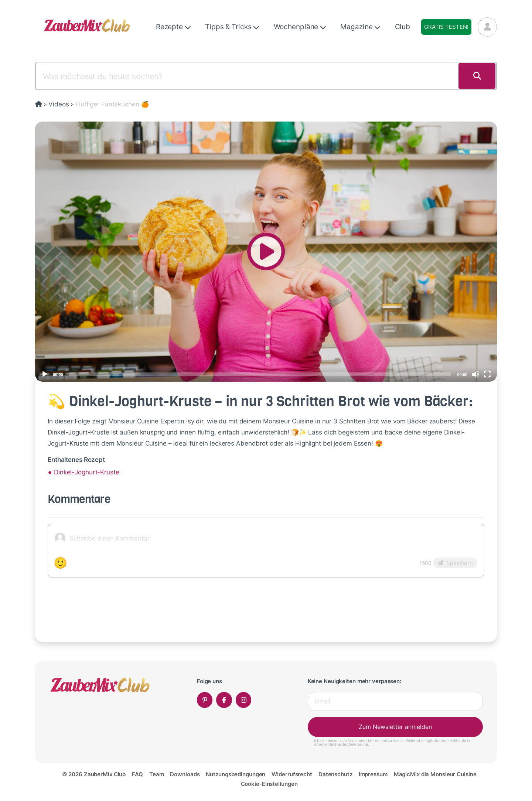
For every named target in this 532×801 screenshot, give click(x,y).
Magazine (360, 27)
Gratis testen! (446, 27)
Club (403, 27)
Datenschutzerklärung (348, 744)
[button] (266, 252)
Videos (59, 104)
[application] (266, 251)
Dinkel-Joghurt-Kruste (87, 472)
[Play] (45, 374)
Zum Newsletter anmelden (395, 727)
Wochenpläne (300, 27)
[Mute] (475, 374)
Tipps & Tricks (232, 27)
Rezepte (173, 27)
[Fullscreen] (487, 374)
